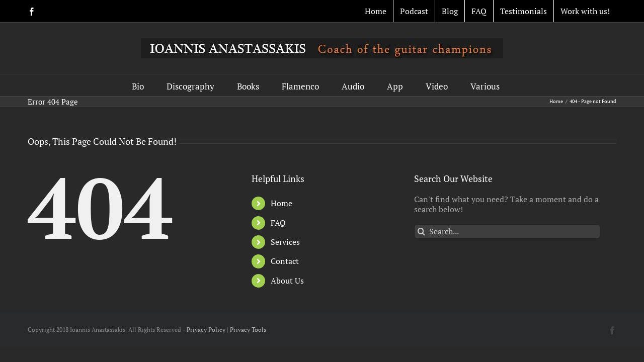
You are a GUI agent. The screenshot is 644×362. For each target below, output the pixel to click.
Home (281, 203)
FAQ (278, 223)
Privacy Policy (206, 330)
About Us (287, 281)
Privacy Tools (248, 330)
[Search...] (507, 232)
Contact (285, 261)
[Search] (421, 232)
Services (285, 242)
